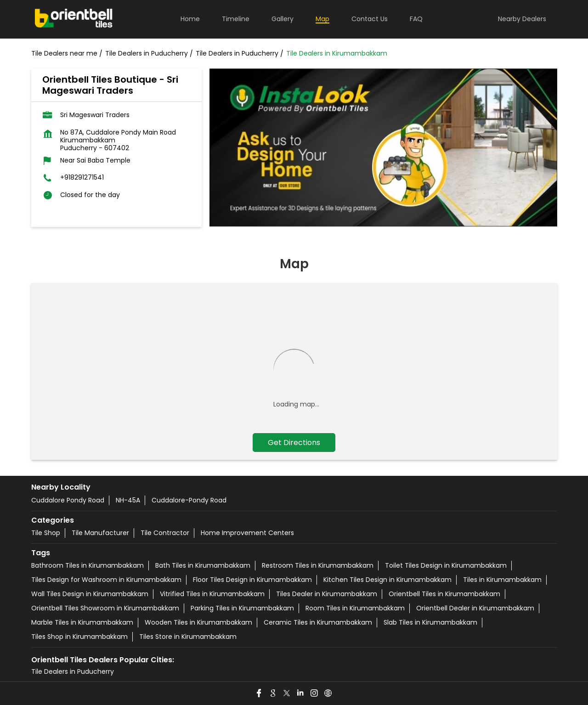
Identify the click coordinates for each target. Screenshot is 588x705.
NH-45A (128, 500)
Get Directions (294, 443)
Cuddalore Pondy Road (68, 500)
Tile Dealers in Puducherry (73, 671)
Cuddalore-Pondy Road (189, 500)
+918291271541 (82, 178)
